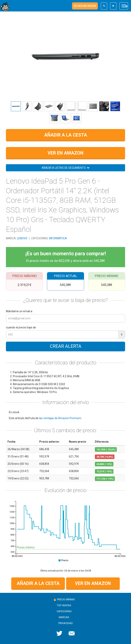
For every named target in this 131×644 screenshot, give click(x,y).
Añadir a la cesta (66, 135)
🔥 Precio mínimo (64, 599)
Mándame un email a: (19, 311)
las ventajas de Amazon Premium (60, 418)
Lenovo (22, 238)
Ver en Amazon (65, 153)
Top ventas (64, 605)
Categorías (64, 611)
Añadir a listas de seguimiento (66, 168)
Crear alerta (66, 346)
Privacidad (66, 623)
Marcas (64, 617)
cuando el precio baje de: (21, 327)
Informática (58, 238)
